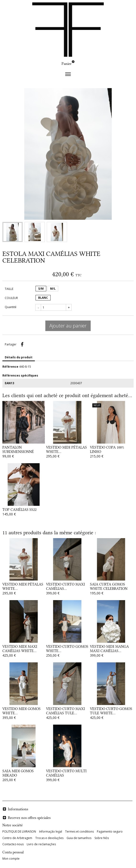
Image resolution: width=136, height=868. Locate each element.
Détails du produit (19, 357)
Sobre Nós (102, 838)
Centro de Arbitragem (17, 838)
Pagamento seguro (110, 831)
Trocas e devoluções (49, 838)
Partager (22, 344)
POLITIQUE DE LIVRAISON (19, 831)
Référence (10, 367)
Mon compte (11, 859)
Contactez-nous (13, 844)
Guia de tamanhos (79, 838)
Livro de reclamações (41, 844)
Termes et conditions (79, 831)
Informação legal (51, 831)
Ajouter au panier (68, 326)
